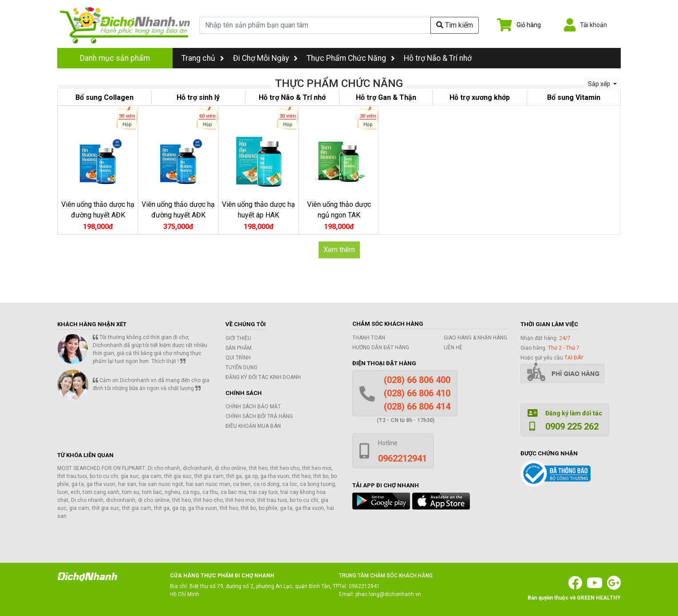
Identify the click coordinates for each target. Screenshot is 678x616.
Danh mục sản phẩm (115, 58)
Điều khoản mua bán (253, 426)
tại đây (574, 358)
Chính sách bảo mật (253, 407)
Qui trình (238, 358)
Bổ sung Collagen (104, 97)
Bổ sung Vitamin (574, 97)
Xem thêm (339, 250)
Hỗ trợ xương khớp (480, 97)
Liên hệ (453, 347)
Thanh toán (369, 338)
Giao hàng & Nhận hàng (475, 338)
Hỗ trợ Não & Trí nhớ (438, 58)
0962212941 (364, 586)
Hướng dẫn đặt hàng (381, 347)
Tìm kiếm (455, 25)
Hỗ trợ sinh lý (198, 97)
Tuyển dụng (241, 367)
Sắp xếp (600, 84)
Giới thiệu (238, 338)
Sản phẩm (238, 348)
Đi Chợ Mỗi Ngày (261, 58)
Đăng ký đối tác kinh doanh (263, 377)
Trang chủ (203, 58)
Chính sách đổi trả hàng (259, 416)
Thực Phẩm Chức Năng (346, 58)
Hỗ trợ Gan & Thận (386, 97)
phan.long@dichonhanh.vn (388, 594)
